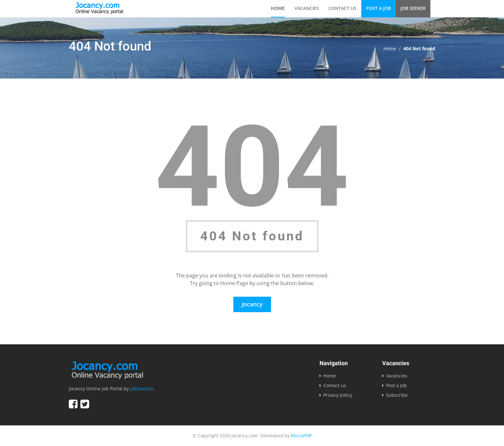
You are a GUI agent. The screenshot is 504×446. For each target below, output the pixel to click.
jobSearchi (142, 389)
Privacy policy (338, 395)
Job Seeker (413, 8)
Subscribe (397, 395)
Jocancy (252, 304)
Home (278, 8)
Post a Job (378, 8)
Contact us (342, 8)
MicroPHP (301, 436)
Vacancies (307, 8)
